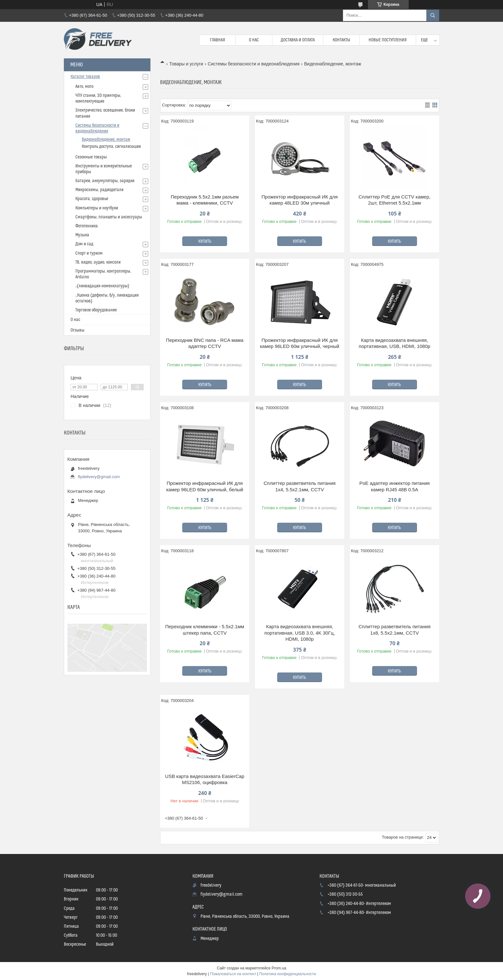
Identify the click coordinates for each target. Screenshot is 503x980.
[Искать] (433, 15)
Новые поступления (388, 40)
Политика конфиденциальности (288, 974)
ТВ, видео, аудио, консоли (98, 262)
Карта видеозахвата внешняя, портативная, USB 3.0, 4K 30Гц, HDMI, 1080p (300, 633)
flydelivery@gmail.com (99, 477)
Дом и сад (84, 244)
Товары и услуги (186, 64)
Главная (217, 40)
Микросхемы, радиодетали (99, 190)
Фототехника (87, 226)
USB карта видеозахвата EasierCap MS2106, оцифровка (205, 779)
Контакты (341, 40)
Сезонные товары (91, 157)
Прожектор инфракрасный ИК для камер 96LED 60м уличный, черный (299, 343)
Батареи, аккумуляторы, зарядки (105, 181)
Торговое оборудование (96, 310)
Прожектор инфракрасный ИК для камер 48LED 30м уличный (299, 200)
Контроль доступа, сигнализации (111, 147)
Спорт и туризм (89, 253)
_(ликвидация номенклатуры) (102, 286)
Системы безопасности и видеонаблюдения (254, 64)
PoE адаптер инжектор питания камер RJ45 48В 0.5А (394, 486)
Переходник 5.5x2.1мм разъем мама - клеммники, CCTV (205, 200)
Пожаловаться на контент (233, 974)
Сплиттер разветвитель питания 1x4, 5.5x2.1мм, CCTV (300, 486)
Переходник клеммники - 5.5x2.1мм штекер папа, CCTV (205, 630)
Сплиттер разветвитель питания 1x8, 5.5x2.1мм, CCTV (395, 630)
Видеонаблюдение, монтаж (106, 139)
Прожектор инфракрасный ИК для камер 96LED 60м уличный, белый (205, 486)
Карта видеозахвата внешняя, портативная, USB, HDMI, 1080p (394, 343)
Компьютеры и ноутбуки (97, 208)
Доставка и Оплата (298, 40)
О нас (254, 40)
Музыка (82, 235)
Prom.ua (279, 968)
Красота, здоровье (92, 199)
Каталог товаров (85, 77)
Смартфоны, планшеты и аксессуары (109, 217)
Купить (205, 241)
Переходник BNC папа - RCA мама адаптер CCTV (205, 343)
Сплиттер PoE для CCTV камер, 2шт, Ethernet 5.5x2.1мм (395, 200)
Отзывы (77, 330)
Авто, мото (84, 87)
